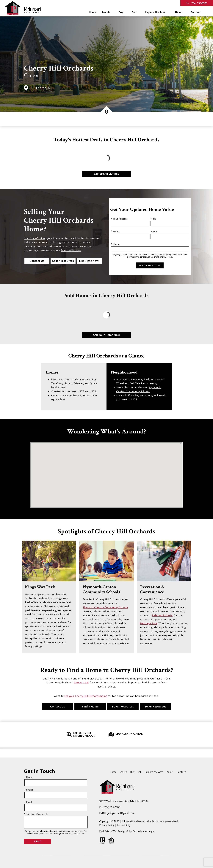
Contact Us (37, 261)
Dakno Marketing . (144, 831)
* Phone (29, 790)
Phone (154, 231)
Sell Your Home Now (106, 335)
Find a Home (90, 706)
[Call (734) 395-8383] (197, 3)
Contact (181, 772)
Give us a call (81, 682)
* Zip (153, 219)
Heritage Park (149, 623)
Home (92, 12)
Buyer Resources (123, 706)
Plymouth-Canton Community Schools (105, 607)
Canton (32, 75)
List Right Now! (89, 261)
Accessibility (124, 825)
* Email (115, 231)
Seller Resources (63, 261)
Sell (140, 772)
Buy (132, 772)
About (170, 772)
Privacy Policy (107, 825)
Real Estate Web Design (114, 831)
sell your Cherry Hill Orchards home (86, 696)
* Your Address (119, 219)
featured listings (71, 250)
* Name (115, 244)
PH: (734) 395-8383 (110, 807)
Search (123, 772)
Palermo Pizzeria (162, 615)
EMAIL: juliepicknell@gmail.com (117, 813)
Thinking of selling (35, 238)
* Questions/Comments (36, 814)
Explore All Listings (106, 174)
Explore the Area (154, 772)
